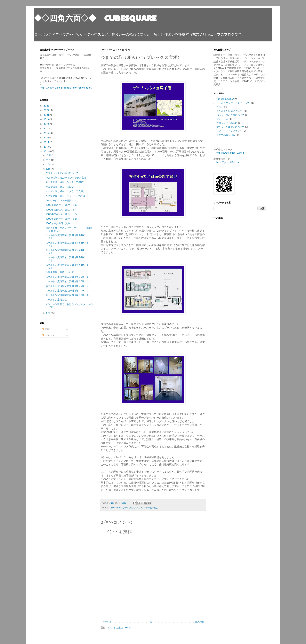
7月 (48, 164)
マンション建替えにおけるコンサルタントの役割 (69, 306)
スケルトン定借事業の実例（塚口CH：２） (68, 291)
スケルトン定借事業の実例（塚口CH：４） (68, 281)
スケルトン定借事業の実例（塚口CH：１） (68, 295)
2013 (46, 147)
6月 (48, 169)
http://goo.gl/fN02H (228, 163)
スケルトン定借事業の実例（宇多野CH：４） (67, 244)
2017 (46, 129)
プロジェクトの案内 (227, 123)
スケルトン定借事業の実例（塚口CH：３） (68, 286)
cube (112, 503)
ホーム (153, 622)
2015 (46, 137)
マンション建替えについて (230, 127)
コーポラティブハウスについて (125, 508)
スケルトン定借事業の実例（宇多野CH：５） (67, 237)
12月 (49, 155)
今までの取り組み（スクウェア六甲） (66, 191)
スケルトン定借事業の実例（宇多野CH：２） (67, 259)
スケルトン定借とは (56, 300)
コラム (220, 107)
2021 (46, 115)
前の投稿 (200, 622)
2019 (46, 119)
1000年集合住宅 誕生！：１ (61, 223)
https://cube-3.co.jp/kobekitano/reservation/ (66, 88)
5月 (48, 313)
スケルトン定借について (229, 111)
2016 (47, 133)
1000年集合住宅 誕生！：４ (61, 210)
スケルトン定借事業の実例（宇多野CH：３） (67, 251)
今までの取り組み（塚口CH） (61, 187)
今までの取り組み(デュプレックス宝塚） (67, 178)
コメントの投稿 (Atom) (119, 627)
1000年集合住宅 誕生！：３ (61, 214)
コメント (48, 335)
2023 (47, 106)
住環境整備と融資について (60, 272)
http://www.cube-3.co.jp (230, 153)
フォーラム (222, 119)
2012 (46, 151)
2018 (46, 124)
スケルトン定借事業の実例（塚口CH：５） (68, 277)
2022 (47, 110)
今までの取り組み (150, 508)
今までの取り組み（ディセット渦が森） (67, 196)
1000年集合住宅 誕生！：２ (61, 219)
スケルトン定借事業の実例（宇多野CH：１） (67, 266)
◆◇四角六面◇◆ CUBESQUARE (95, 18)
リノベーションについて (229, 131)
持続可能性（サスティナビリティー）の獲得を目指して (69, 229)
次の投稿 (106, 622)
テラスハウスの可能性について (62, 173)
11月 (49, 160)
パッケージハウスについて (230, 115)
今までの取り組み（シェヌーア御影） (66, 182)
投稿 (46, 329)
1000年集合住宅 (225, 99)
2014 (47, 142)
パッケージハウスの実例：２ (61, 200)
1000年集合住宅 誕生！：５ (61, 205)
